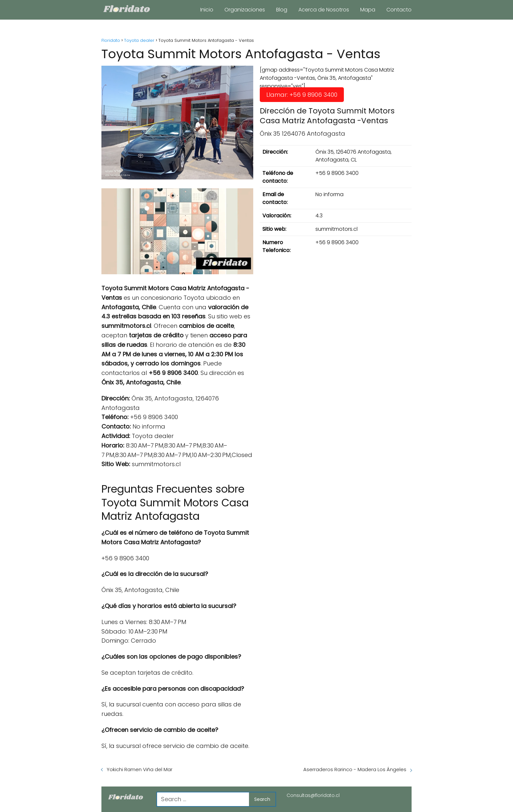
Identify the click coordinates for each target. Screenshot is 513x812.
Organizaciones (245, 10)
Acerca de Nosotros (324, 10)
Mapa (368, 10)
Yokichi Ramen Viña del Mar (140, 769)
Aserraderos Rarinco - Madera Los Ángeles (355, 769)
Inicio (207, 10)
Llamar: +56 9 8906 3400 (302, 95)
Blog (282, 10)
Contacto (399, 10)
